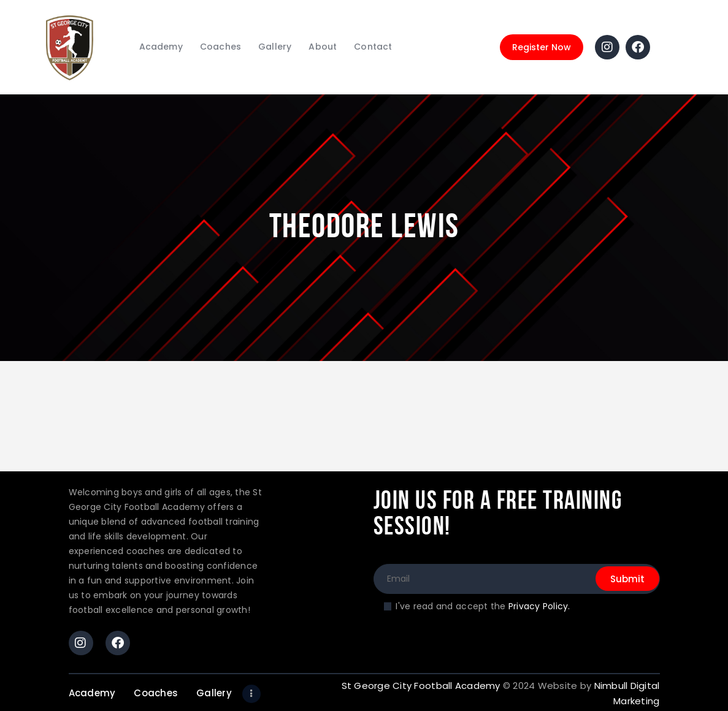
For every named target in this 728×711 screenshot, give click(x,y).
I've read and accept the (483, 606)
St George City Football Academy (421, 686)
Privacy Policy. (539, 606)
